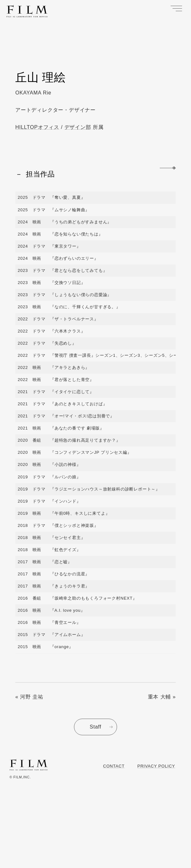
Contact (114, 766)
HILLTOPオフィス (37, 127)
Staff (95, 727)
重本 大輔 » (162, 697)
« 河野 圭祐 (29, 697)
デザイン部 (78, 127)
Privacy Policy (156, 766)
